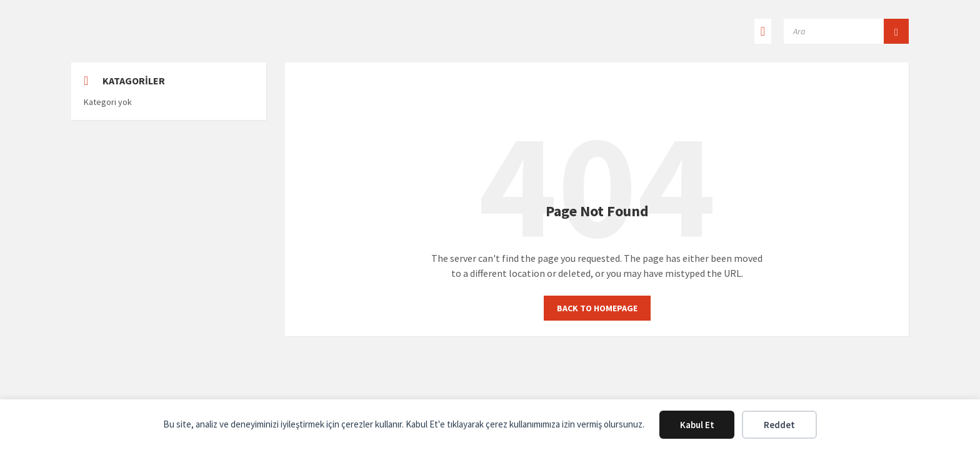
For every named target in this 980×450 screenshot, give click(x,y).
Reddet (779, 425)
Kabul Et (697, 425)
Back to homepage (597, 308)
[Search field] (846, 31)
